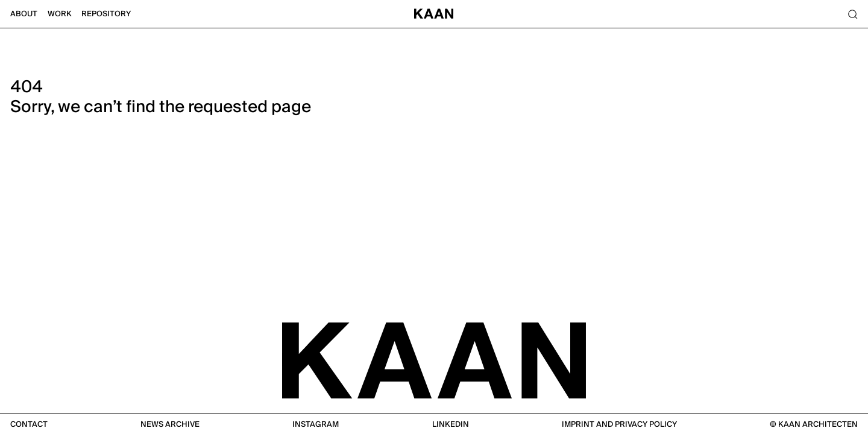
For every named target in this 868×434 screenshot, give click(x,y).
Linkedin (451, 424)
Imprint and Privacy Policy (619, 424)
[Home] (434, 14)
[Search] (853, 14)
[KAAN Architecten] (434, 359)
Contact (29, 424)
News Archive (170, 424)
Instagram (316, 424)
